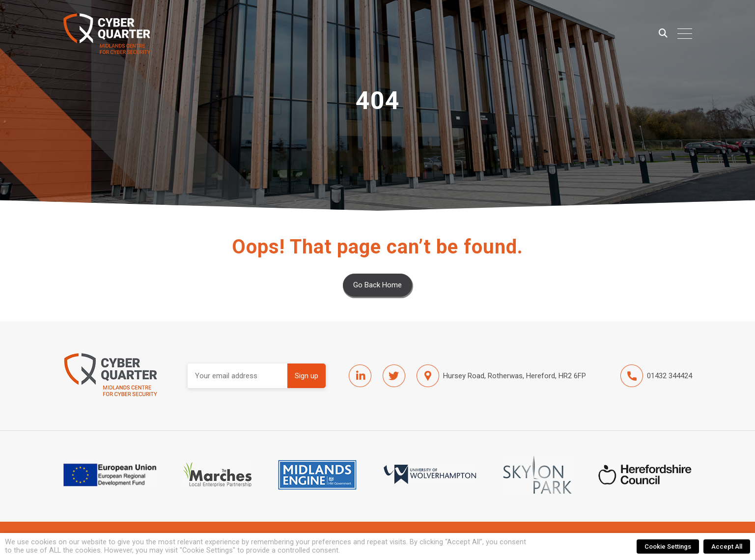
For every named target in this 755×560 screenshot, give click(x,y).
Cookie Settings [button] (668, 546)
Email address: (238, 376)
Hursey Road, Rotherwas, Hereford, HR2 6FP (501, 376)
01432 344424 (656, 376)
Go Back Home (377, 285)
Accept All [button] (727, 546)
